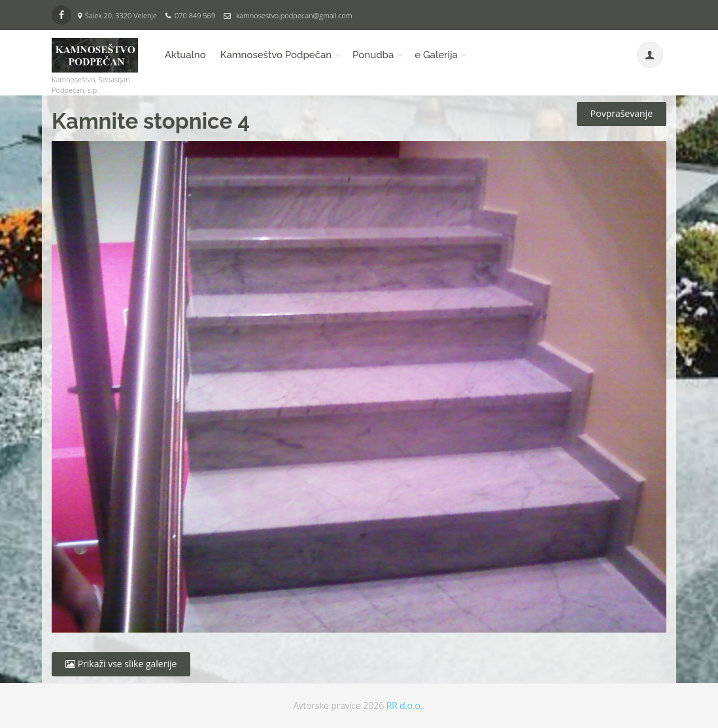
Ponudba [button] (373, 55)
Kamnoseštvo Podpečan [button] (276, 55)
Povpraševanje (622, 113)
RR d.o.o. (404, 705)
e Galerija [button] (436, 55)
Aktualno (185, 55)
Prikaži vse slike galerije (121, 664)
